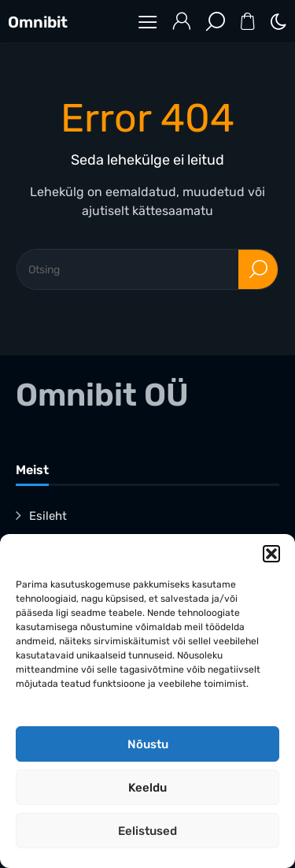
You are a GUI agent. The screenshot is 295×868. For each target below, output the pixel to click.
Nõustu (148, 744)
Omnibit (38, 22)
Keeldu (147, 788)
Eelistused (147, 831)
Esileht (48, 516)
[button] (271, 554)
